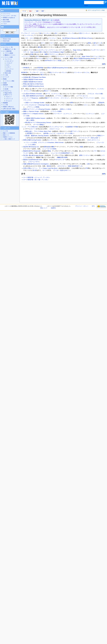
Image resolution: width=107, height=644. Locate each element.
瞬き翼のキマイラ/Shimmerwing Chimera (38, 123)
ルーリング (6, 77)
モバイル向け (5, 112)
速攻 (49, 147)
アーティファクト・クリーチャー (59, 98)
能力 (95, 43)
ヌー (37, 56)
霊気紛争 (101, 103)
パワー (95, 151)
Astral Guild (6, 41)
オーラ (48, 94)
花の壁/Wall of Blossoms (70, 38)
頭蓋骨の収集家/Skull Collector (33, 82)
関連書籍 (5, 103)
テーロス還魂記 (39, 125)
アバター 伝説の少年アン (62, 170)
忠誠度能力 (70, 127)
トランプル (71, 33)
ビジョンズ (27, 56)
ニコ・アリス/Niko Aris (30, 127)
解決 (40, 47)
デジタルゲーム (7, 91)
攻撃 (71, 103)
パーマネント (59, 96)
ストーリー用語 (9, 87)
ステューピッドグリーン (48, 50)
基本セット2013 (65, 109)
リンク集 (5, 105)
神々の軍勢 (30, 120)
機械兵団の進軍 (62, 157)
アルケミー (9, 97)
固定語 (49, 166)
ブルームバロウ (34, 162)
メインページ (7, 14)
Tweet (86, 6)
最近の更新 (6, 20)
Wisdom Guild (7, 39)
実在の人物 (8, 73)
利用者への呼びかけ (8, 107)
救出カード (47, 91)
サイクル (37, 70)
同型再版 (40, 68)
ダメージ (33, 129)
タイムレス (9, 101)
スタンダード (10, 61)
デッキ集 (5, 75)
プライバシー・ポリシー (82, 206)
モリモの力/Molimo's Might (56, 52)
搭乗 (45, 147)
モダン (8, 65)
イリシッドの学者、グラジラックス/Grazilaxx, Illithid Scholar (44, 143)
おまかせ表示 (7, 22)
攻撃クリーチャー (85, 155)
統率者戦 (9, 71)
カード (96, 45)
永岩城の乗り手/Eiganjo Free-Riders (35, 77)
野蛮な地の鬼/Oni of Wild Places (33, 84)
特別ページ (6, 135)
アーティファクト (89, 98)
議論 (30, 11)
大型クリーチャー (84, 33)
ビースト (50, 59)
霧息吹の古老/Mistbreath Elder (33, 160)
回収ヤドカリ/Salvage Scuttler (35, 103)
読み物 (6, 89)
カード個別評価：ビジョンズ (32, 177)
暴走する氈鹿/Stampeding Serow (84, 59)
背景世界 (5, 85)
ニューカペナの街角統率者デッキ (62, 153)
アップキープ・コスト (28, 33)
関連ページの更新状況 (9, 133)
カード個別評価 (7, 51)
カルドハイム (54, 129)
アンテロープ (77, 61)
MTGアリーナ (8, 95)
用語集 (5, 79)
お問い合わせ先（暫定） (10, 109)
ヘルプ (5, 24)
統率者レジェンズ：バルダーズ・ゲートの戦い (59, 133)
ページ (24, 11)
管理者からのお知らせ (9, 18)
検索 (2, 27)
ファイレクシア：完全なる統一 (89, 138)
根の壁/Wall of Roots (85, 38)
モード (45, 170)
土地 (88, 164)
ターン (43, 43)
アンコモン (46, 177)
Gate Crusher (35, 52)
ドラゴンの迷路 (56, 111)
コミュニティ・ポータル (10, 16)
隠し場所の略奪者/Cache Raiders (34, 96)
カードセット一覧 (8, 47)
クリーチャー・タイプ (63, 56)
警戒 (49, 151)
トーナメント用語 (9, 81)
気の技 (35, 170)
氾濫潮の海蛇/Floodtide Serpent (35, 118)
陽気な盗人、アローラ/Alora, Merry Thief (38, 131)
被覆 (46, 54)
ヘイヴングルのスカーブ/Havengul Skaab (36, 105)
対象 (32, 54)
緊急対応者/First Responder (32, 151)
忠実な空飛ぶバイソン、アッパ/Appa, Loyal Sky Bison (40, 168)
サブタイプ (100, 59)
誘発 (89, 43)
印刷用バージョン (8, 137)
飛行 (47, 98)
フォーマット (8, 59)
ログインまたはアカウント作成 (96, 10)
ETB (87, 168)
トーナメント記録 (8, 57)
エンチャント (56, 94)
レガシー (9, 67)
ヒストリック (9, 99)
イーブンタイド (82, 96)
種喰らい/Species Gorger (31, 111)
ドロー (52, 43)
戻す (56, 33)
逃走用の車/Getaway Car (31, 147)
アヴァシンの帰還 (33, 107)
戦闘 (81, 147)
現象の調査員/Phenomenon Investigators (36, 164)
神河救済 (26, 68)
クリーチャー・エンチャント (63, 114)
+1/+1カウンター (60, 160)
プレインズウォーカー (56, 127)
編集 (104, 64)
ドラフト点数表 (9, 53)
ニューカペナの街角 (50, 149)
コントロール (28, 35)
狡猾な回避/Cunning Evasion (32, 140)
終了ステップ (75, 131)
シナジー (30, 50)
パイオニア (9, 63)
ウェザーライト (96, 50)
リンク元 (5, 131)
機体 (53, 147)
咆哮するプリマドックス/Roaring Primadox (37, 109)
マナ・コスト (30, 38)
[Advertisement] (31, 192)
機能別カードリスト (10, 55)
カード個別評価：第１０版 (32, 180)
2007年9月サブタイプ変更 (53, 61)
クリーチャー (47, 33)
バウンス (64, 73)
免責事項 (53, 208)
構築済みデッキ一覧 (10, 49)
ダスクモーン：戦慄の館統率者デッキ (70, 166)
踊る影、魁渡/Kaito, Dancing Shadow (37, 136)
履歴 (43, 11)
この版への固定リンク (9, 139)
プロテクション (54, 54)
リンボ (100, 43)
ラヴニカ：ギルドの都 (95, 94)
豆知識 (5, 83)
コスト (86, 105)
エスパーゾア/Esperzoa (31, 98)
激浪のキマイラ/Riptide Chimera (33, 114)
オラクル (40, 59)
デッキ (62, 50)
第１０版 (43, 52)
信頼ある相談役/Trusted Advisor (33, 80)
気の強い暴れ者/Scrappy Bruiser (33, 155)
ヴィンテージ (10, 69)
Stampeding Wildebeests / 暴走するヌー (38, 20)
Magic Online (77, 50)
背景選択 (30, 133)
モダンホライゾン (93, 140)
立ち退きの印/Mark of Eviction (33, 94)
